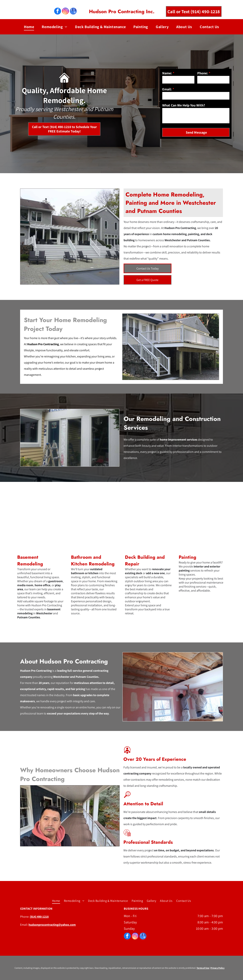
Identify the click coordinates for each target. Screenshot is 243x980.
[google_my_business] (73, 12)
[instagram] (65, 12)
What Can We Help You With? (184, 105)
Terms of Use (203, 968)
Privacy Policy (217, 968)
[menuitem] (29, 27)
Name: (167, 73)
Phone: (203, 73)
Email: (167, 89)
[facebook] (58, 12)
